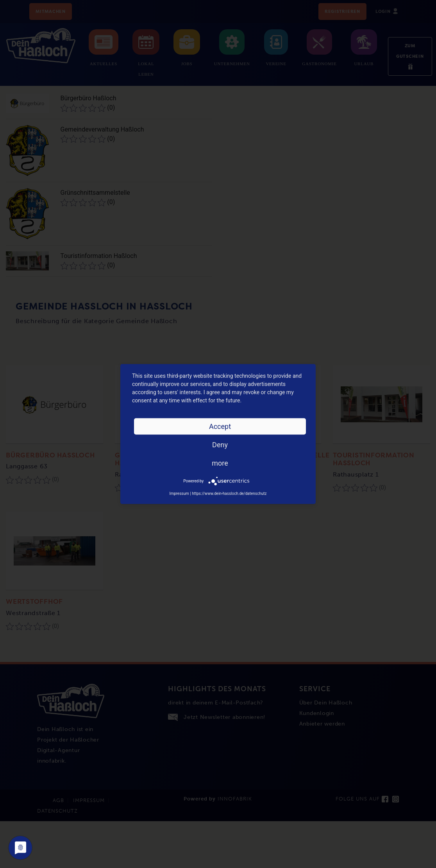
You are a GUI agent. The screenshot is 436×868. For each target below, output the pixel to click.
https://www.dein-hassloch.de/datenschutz (229, 494)
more (220, 463)
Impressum (179, 494)
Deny (220, 445)
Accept (220, 426)
